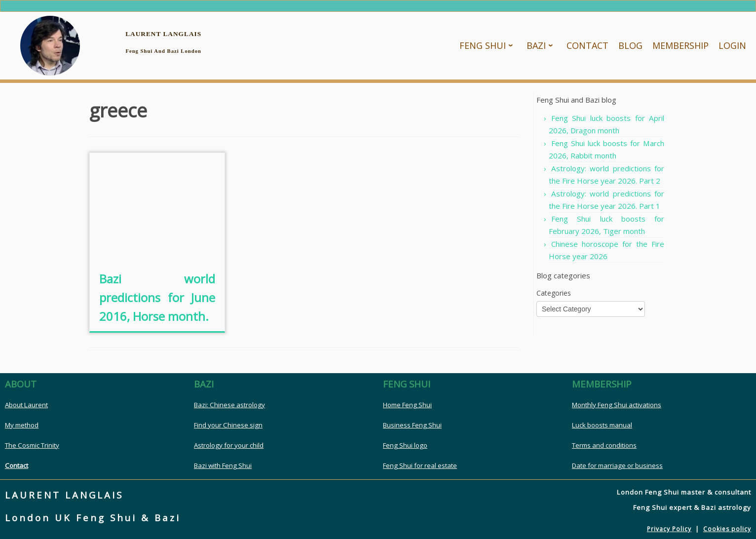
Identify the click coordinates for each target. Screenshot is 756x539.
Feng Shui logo (405, 446)
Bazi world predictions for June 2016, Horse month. (157, 298)
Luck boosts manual (602, 425)
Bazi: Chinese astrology (229, 405)
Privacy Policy (669, 529)
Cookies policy (727, 529)
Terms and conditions (604, 446)
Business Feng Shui (412, 425)
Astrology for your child (229, 446)
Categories (554, 293)
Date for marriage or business (617, 466)
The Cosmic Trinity (32, 446)
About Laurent (26, 405)
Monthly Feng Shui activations (617, 405)
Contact (17, 466)
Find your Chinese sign (228, 425)
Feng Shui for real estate (420, 466)
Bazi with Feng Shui (223, 466)
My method (22, 425)
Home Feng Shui (407, 405)
